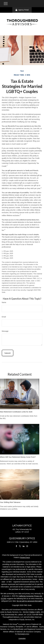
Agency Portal (22, 10)
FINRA (32, 612)
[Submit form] (8, 353)
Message (5, 331)
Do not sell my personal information (30, 601)
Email (4, 317)
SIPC (38, 612)
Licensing (22, 638)
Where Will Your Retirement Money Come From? (18, 457)
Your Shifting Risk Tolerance (10, 502)
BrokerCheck (25, 558)
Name (4, 302)
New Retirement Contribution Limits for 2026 (16, 412)
